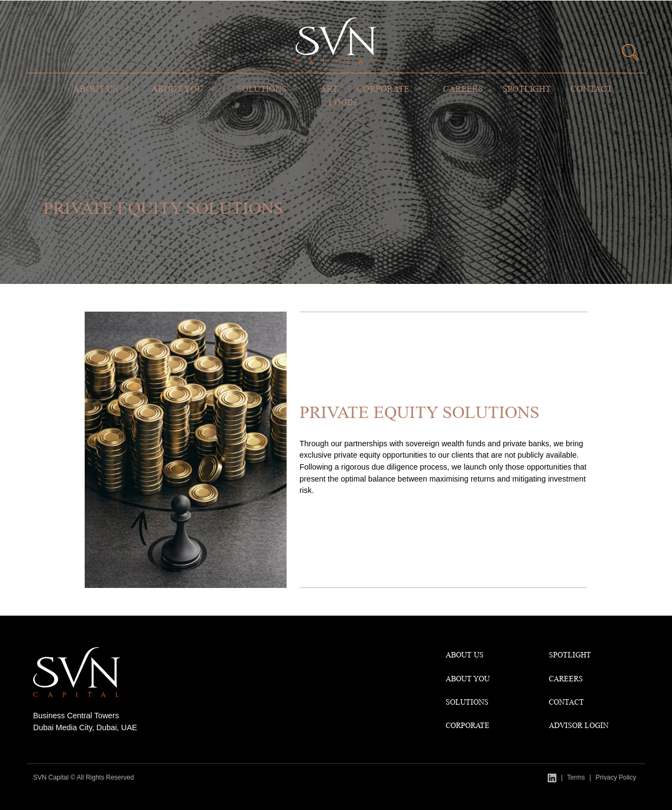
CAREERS (566, 679)
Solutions (262, 89)
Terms (576, 777)
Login (343, 102)
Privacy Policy (616, 777)
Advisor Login (579, 725)
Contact (591, 89)
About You (177, 89)
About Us (96, 89)
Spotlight (527, 89)
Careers (463, 89)
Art (329, 89)
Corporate (383, 89)
